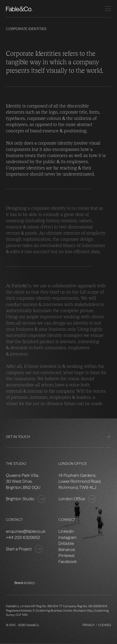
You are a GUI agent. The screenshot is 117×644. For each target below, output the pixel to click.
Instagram (68, 537)
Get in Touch (58, 437)
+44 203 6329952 (23, 537)
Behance (67, 550)
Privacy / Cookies (97, 625)
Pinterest (67, 556)
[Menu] (108, 9)
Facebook (68, 562)
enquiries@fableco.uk (26, 531)
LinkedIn (66, 531)
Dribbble (66, 543)
